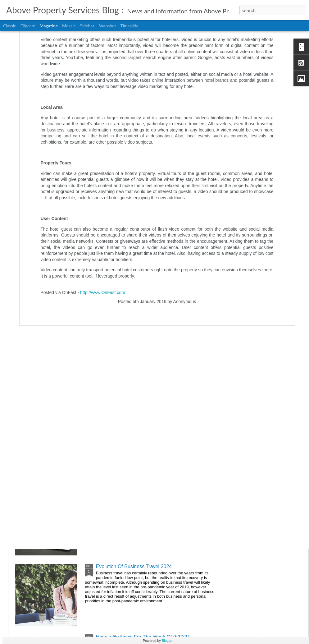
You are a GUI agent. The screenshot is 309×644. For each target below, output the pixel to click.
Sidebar (87, 26)
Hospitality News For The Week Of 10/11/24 (144, 425)
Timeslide (129, 26)
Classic (10, 26)
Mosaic (69, 26)
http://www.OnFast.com (103, 219)
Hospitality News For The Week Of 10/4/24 (143, 496)
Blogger (168, 641)
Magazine (49, 26)
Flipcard (28, 26)
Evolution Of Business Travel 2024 (134, 566)
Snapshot (107, 26)
